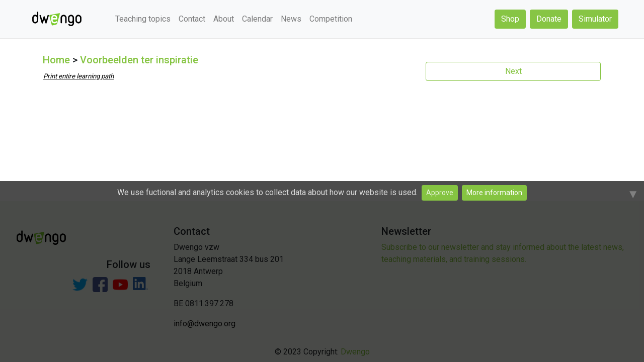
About (224, 19)
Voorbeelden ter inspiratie (139, 60)
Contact (192, 19)
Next (513, 71)
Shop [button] (510, 19)
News (291, 19)
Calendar (257, 19)
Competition (331, 19)
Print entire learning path (78, 76)
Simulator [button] (595, 19)
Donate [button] (549, 19)
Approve (440, 193)
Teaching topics (143, 19)
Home (56, 60)
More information (494, 193)
